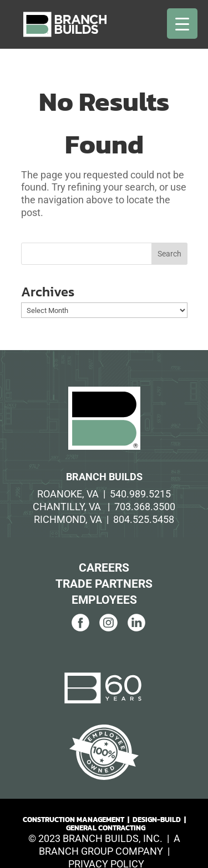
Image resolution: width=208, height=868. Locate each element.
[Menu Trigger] (182, 24)
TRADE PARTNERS (104, 584)
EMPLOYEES (104, 600)
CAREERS (104, 568)
